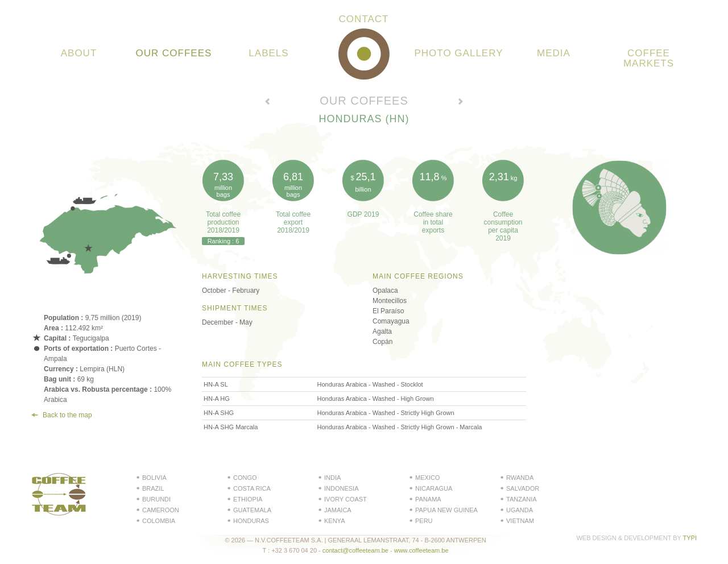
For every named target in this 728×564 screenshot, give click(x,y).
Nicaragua (434, 488)
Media (554, 53)
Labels (268, 53)
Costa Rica (252, 488)
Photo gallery (459, 53)
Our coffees (174, 53)
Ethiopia (248, 499)
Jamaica (338, 510)
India (332, 478)
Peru (424, 521)
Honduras (251, 521)
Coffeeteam (364, 54)
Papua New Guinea (446, 510)
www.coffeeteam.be (421, 550)
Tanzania (522, 499)
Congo (245, 478)
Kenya (334, 521)
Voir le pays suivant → (461, 103)
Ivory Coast (346, 499)
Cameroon (161, 510)
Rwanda (520, 478)
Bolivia (154, 478)
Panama (428, 499)
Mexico (427, 478)
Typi (690, 538)
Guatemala (252, 510)
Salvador (523, 488)
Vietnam (520, 521)
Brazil (153, 488)
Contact (364, 19)
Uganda (520, 510)
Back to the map (67, 415)
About (79, 53)
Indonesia (342, 488)
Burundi (156, 499)
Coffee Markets (649, 59)
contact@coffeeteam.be (355, 550)
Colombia (159, 521)
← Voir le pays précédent (267, 103)
